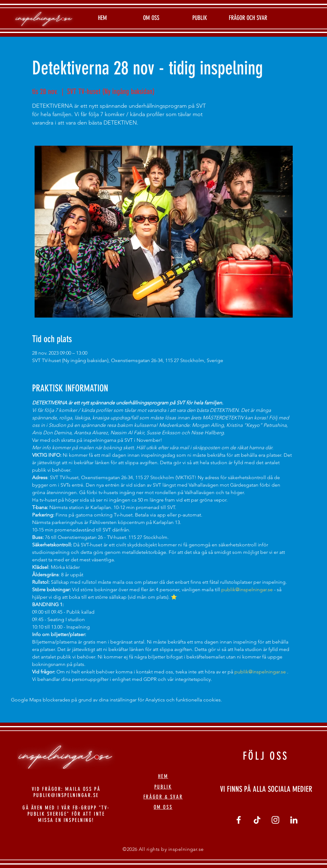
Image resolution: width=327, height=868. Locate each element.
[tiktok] (257, 820)
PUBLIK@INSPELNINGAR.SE (66, 795)
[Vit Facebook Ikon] (239, 820)
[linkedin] (294, 820)
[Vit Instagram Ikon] (275, 820)
